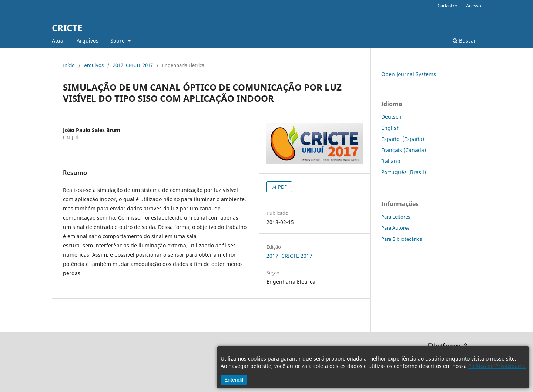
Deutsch (391, 117)
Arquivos (88, 40)
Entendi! (234, 380)
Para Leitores (396, 217)
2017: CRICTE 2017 (133, 65)
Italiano (391, 161)
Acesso (474, 6)
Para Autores (395, 228)
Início (69, 65)
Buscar (464, 40)
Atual (58, 40)
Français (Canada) (404, 150)
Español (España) (403, 139)
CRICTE (67, 28)
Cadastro (447, 6)
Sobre (118, 40)
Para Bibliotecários (402, 239)
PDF (282, 187)
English (390, 128)
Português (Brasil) (404, 172)
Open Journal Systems (409, 74)
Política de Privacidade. (497, 366)
